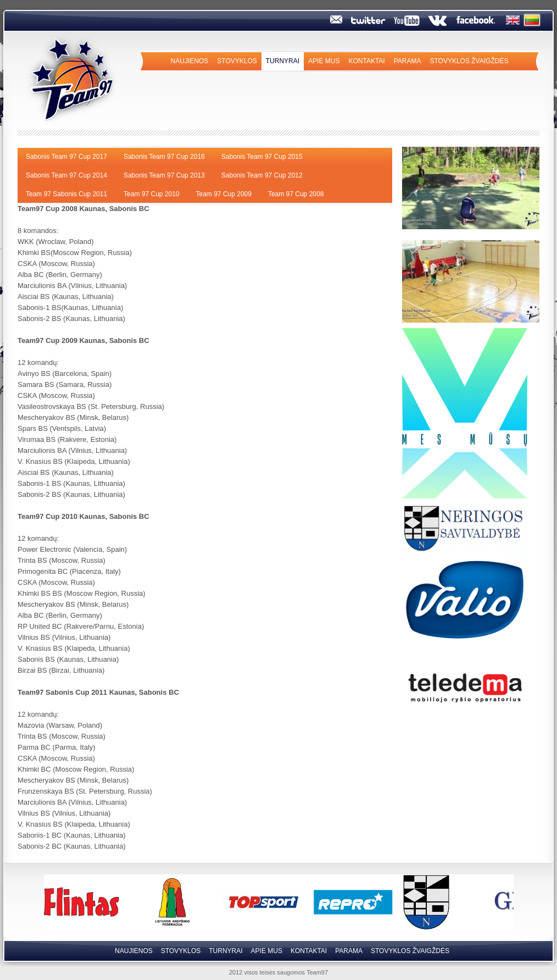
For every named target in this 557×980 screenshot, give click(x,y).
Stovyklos (237, 61)
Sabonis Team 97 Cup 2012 (262, 175)
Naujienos (190, 61)
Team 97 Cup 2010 (151, 194)
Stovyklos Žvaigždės (469, 61)
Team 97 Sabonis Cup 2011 (66, 194)
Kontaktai (366, 61)
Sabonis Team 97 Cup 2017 (66, 157)
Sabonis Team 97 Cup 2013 (164, 175)
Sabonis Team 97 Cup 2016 (164, 157)
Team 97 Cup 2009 (224, 194)
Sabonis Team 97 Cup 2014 (66, 175)
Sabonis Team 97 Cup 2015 (262, 157)
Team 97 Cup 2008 (296, 194)
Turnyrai (283, 61)
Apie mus (324, 61)
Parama (408, 61)
